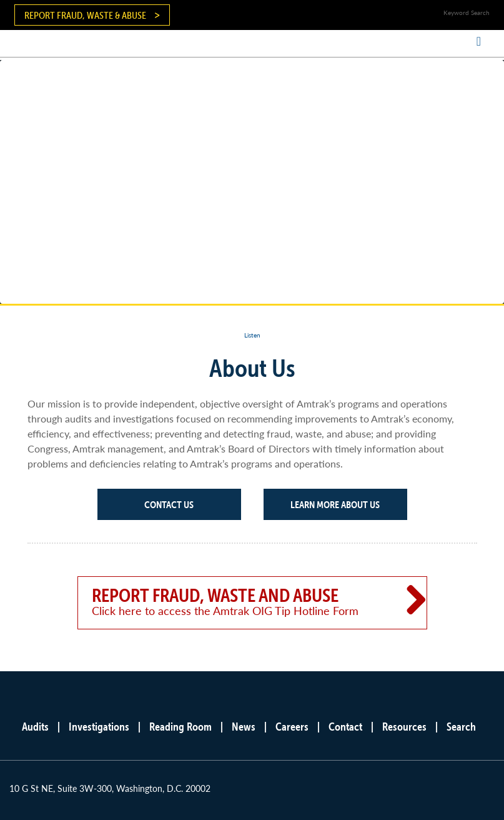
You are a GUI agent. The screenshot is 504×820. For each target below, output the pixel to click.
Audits (35, 727)
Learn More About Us (335, 504)
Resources (404, 727)
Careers (292, 727)
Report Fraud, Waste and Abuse (234, 601)
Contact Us (169, 504)
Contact (345, 727)
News (244, 727)
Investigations (99, 727)
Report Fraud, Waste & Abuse (85, 15)
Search (461, 727)
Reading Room (180, 727)
